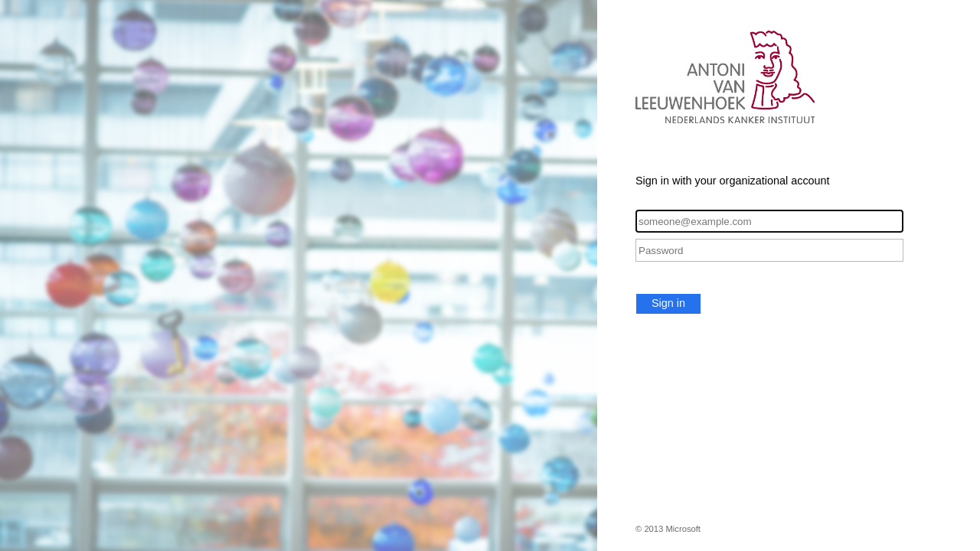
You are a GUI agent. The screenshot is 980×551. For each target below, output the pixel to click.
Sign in (668, 303)
